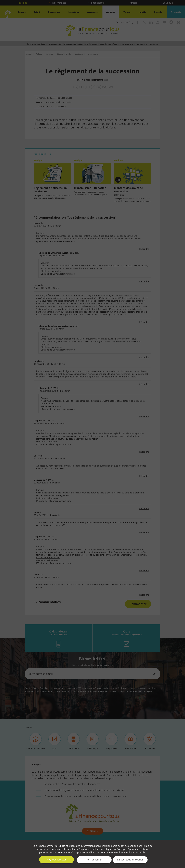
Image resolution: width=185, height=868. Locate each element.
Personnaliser (94, 860)
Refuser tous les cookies (130, 860)
